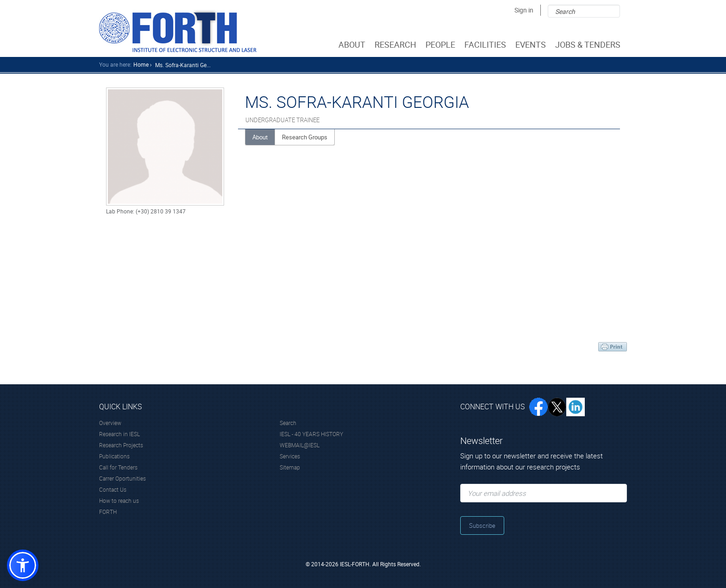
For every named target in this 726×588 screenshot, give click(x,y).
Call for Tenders (118, 467)
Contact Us (113, 489)
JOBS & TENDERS (589, 44)
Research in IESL (119, 434)
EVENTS (532, 44)
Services (290, 456)
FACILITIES (486, 44)
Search (288, 423)
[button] (23, 565)
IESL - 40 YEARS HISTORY (311, 434)
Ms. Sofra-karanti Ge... (183, 65)
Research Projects (121, 445)
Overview (110, 423)
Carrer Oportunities (122, 478)
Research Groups (305, 137)
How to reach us (119, 500)
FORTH (108, 512)
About (260, 137)
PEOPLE (441, 44)
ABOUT (353, 44)
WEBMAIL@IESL (300, 445)
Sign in (524, 10)
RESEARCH (396, 44)
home (141, 64)
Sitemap (290, 467)
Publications (114, 456)
